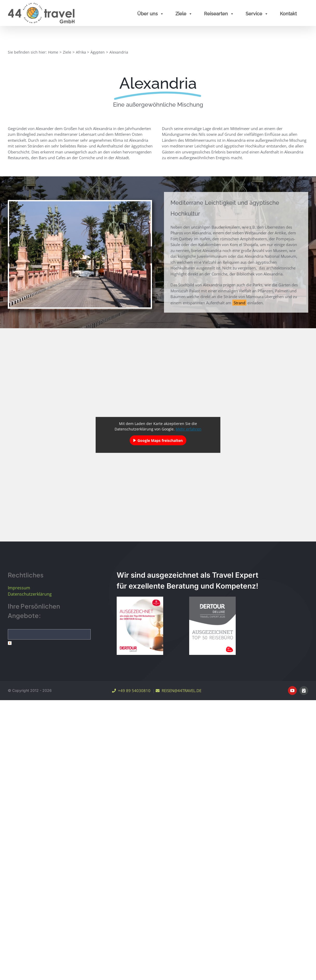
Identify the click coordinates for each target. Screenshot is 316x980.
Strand (239, 303)
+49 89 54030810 (131, 691)
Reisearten (219, 14)
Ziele (184, 14)
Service (257, 14)
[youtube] (292, 691)
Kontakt (288, 14)
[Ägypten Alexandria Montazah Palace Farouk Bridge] (80, 254)
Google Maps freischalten (160, 440)
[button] (11, 255)
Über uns (151, 14)
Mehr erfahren (189, 429)
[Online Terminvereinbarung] (304, 691)
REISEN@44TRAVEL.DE (179, 691)
